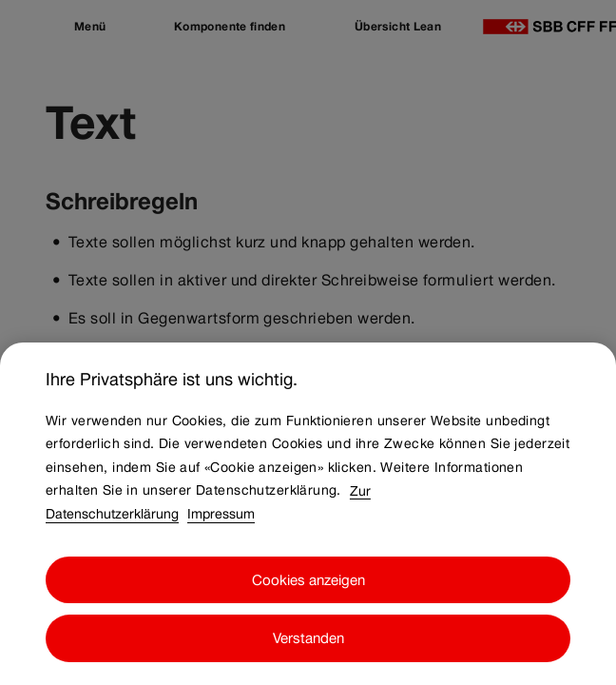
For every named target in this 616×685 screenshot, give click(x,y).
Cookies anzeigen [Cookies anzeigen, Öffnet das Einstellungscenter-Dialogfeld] (308, 620)
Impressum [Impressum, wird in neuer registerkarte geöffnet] (221, 555)
